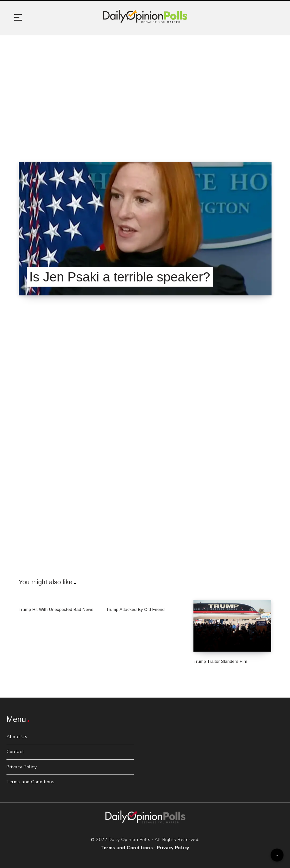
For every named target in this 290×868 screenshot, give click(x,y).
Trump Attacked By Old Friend (135, 609)
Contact (15, 752)
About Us (17, 737)
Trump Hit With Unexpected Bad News (56, 609)
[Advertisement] (145, 91)
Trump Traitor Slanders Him (220, 661)
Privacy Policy (22, 767)
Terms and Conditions (30, 782)
